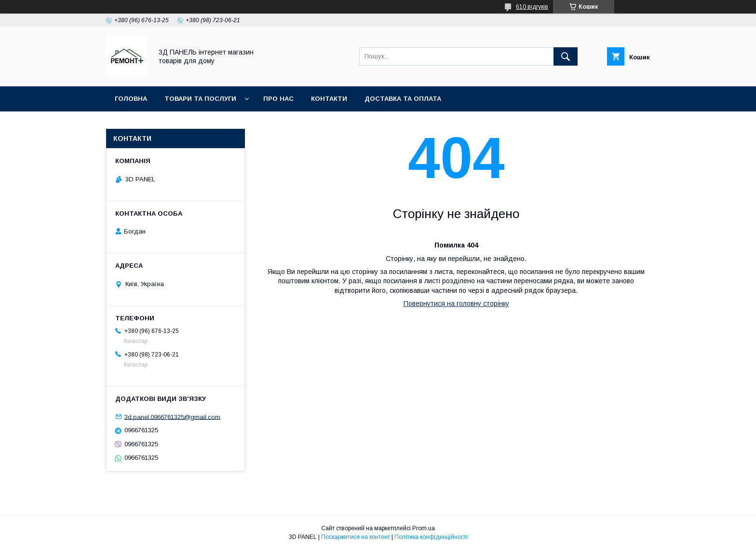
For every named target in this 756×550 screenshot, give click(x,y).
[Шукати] (566, 56)
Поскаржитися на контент (356, 537)
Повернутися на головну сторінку (456, 303)
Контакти (329, 99)
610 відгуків (532, 7)
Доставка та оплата (403, 99)
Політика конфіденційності (431, 537)
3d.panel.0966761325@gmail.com (172, 417)
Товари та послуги (200, 99)
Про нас (278, 99)
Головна (131, 99)
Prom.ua (424, 528)
